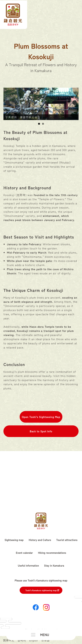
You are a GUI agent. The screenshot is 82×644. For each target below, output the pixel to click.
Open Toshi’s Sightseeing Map (41, 417)
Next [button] (75, 103)
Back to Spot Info (41, 431)
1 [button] (39, 124)
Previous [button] (7, 103)
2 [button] (43, 124)
